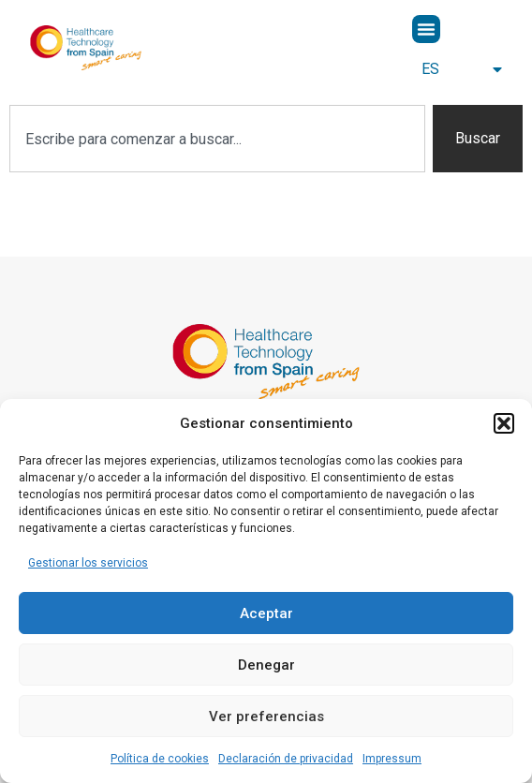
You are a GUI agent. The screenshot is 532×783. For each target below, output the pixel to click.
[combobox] (217, 139)
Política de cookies (160, 759)
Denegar (266, 665)
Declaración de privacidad (286, 759)
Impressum (392, 759)
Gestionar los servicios (88, 563)
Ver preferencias (266, 717)
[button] (504, 423)
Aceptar (266, 613)
